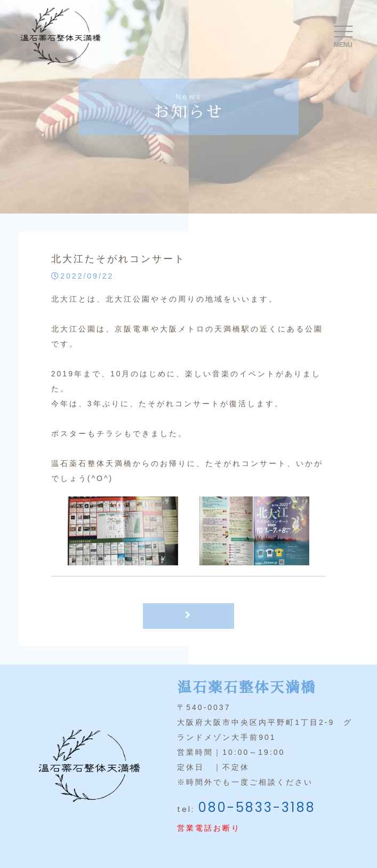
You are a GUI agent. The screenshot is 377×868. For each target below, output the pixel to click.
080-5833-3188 (257, 807)
